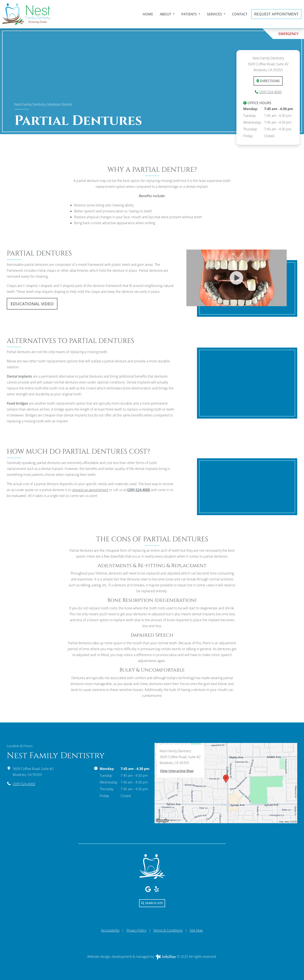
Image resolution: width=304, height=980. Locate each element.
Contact (240, 14)
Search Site (152, 903)
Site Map (196, 930)
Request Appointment (276, 14)
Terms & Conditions (168, 930)
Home (148, 14)
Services (215, 14)
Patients (189, 14)
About (166, 14)
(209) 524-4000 (270, 92)
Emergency (288, 34)
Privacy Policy (136, 930)
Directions (268, 81)
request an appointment (90, 490)
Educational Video (32, 304)
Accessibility (110, 930)
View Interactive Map (177, 771)
